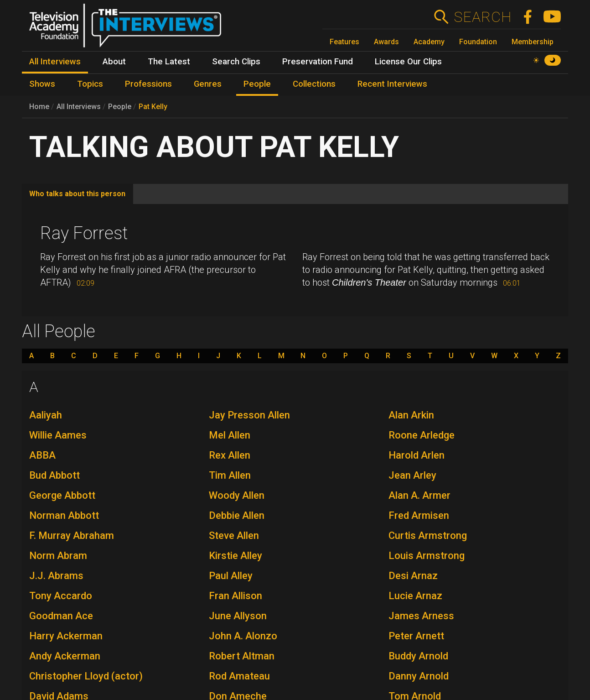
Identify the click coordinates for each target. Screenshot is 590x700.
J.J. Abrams (56, 576)
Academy (429, 42)
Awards (386, 42)
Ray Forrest (84, 233)
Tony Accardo (61, 596)
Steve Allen (234, 535)
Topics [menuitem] (90, 84)
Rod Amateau (239, 676)
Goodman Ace (61, 616)
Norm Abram (58, 556)
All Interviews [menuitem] (55, 62)
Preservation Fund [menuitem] (318, 62)
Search (483, 17)
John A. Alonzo (243, 636)
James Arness (421, 616)
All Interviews (79, 107)
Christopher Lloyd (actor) (86, 676)
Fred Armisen (419, 515)
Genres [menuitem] (208, 84)
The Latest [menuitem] (169, 62)
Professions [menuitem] (148, 84)
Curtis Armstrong (428, 535)
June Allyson (238, 616)
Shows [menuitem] (42, 84)
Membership (533, 42)
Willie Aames (58, 435)
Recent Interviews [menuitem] (392, 84)
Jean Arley (412, 475)
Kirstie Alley (235, 556)
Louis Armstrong (427, 556)
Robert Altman (242, 656)
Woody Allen (237, 495)
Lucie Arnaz (415, 596)
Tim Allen (230, 475)
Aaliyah (46, 415)
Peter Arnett (416, 636)
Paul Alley (231, 576)
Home (39, 107)
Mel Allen (230, 435)
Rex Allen (230, 455)
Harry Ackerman (66, 636)
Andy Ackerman (65, 656)
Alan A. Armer (419, 495)
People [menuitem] (257, 84)
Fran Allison (235, 596)
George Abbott (62, 495)
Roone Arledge (422, 435)
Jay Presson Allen (249, 415)
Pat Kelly (153, 107)
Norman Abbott (64, 515)
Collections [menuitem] (314, 84)
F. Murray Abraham (72, 535)
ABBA (42, 455)
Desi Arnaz (413, 576)
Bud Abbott (54, 475)
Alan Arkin (411, 415)
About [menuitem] (114, 62)
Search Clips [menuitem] (236, 62)
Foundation (478, 42)
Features (344, 42)
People (120, 107)
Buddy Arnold (418, 656)
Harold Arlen (417, 455)
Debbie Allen (237, 515)
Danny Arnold (419, 676)
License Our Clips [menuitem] (408, 62)
